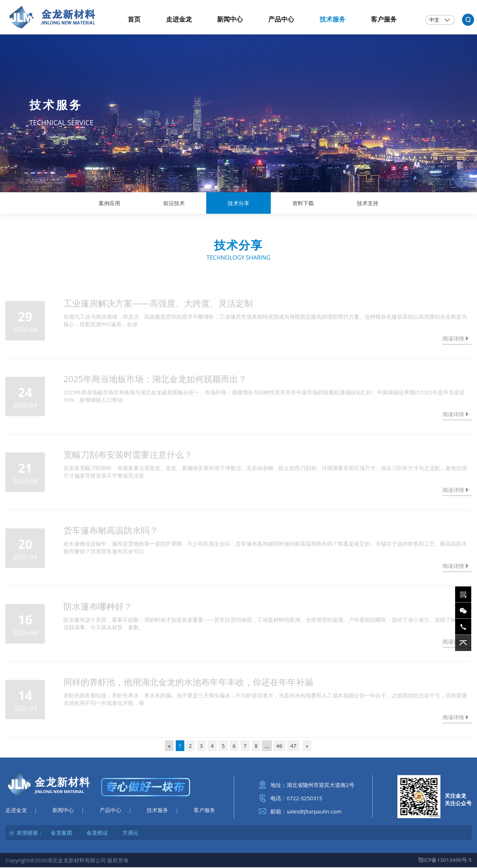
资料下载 (303, 203)
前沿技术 (174, 203)
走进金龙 (16, 812)
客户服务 (204, 812)
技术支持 (368, 203)
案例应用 (109, 203)
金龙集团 (61, 834)
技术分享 (238, 203)
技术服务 (157, 812)
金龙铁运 (97, 834)
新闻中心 (63, 812)
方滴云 (130, 834)
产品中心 (110, 812)
